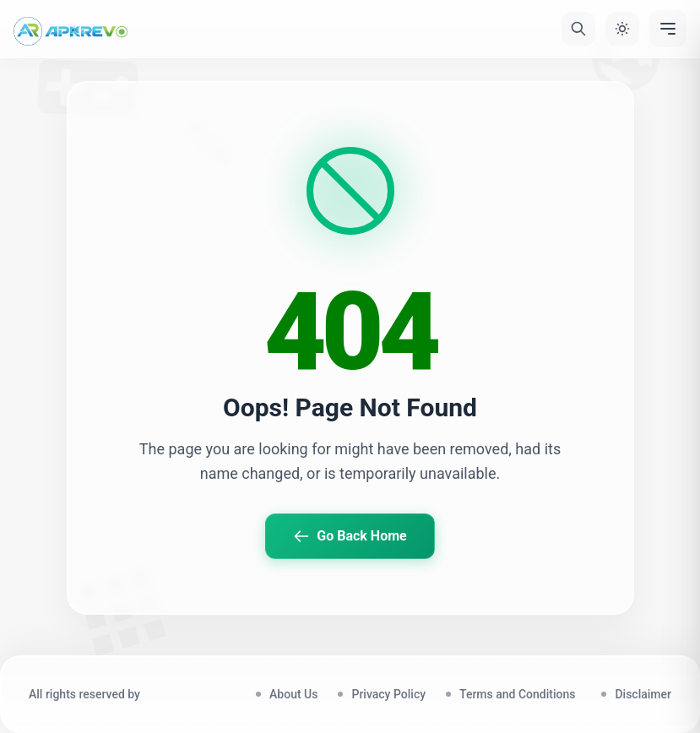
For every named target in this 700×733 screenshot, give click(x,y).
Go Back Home (350, 536)
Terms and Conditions (520, 694)
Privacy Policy (388, 694)
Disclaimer (643, 694)
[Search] (578, 29)
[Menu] (668, 29)
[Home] (71, 29)
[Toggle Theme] (622, 29)
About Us (293, 694)
